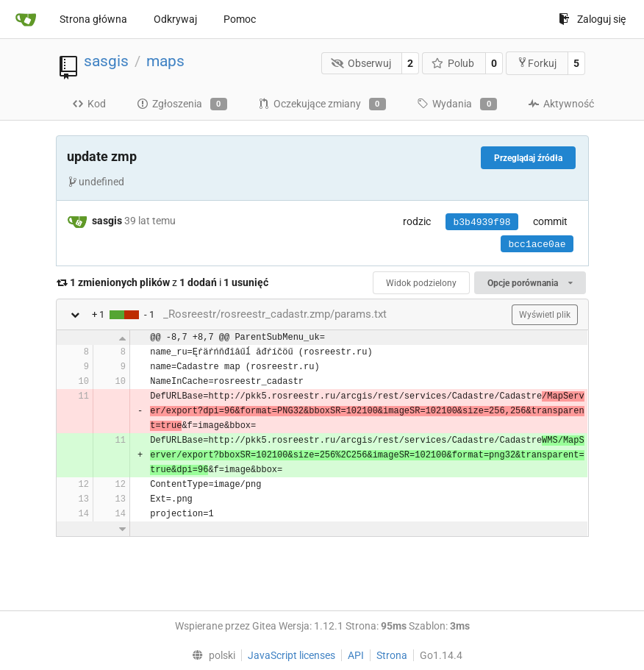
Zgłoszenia (182, 104)
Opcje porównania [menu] (530, 283)
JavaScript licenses (291, 655)
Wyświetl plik (545, 315)
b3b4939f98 (482, 222)
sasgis (106, 61)
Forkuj (537, 63)
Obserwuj (361, 63)
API (356, 655)
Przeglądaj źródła (528, 158)
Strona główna (93, 19)
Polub (453, 63)
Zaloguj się (592, 19)
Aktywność (561, 104)
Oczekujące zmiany (322, 104)
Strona (392, 655)
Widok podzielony (421, 283)
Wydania (457, 104)
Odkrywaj (175, 19)
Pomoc (240, 19)
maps (165, 61)
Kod (89, 104)
